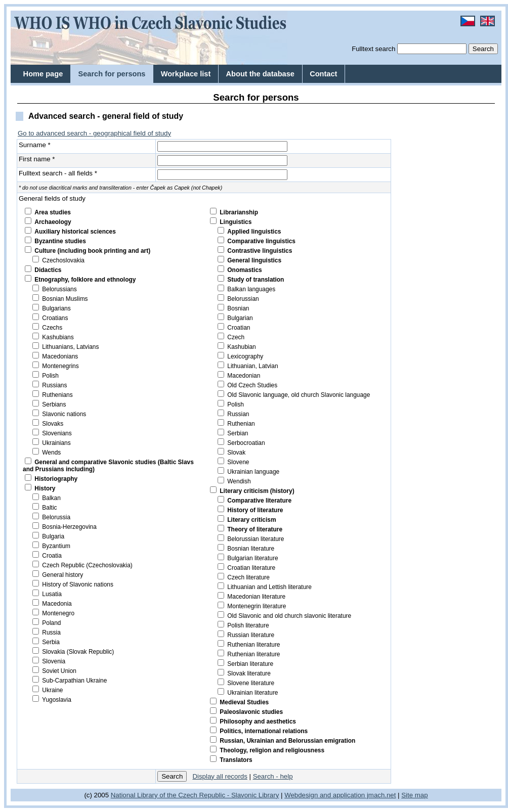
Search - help (273, 776)
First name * (37, 159)
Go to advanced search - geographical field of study (94, 133)
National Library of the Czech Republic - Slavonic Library (195, 795)
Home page (43, 74)
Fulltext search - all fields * (58, 173)
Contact (323, 74)
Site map (414, 795)
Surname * (35, 145)
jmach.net (380, 795)
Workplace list (186, 74)
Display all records (220, 776)
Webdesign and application (325, 795)
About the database (260, 74)
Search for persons (112, 74)
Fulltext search (373, 49)
